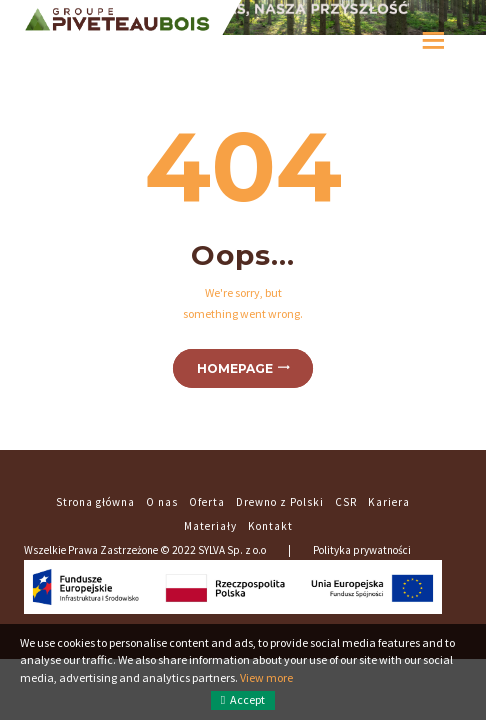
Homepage (235, 368)
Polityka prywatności (362, 550)
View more (266, 677)
